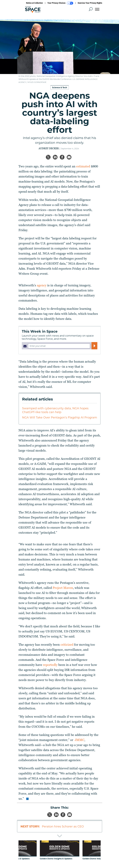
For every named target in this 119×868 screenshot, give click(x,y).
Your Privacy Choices (60, 3)
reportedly (50, 665)
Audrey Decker (49, 148)
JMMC (80, 740)
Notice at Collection (34, 3)
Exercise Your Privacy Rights (90, 3)
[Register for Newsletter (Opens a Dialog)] (94, 346)
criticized (67, 645)
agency (42, 285)
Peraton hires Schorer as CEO (63, 827)
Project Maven (63, 588)
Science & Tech (60, 87)
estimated (83, 166)
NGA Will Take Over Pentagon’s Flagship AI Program (60, 418)
